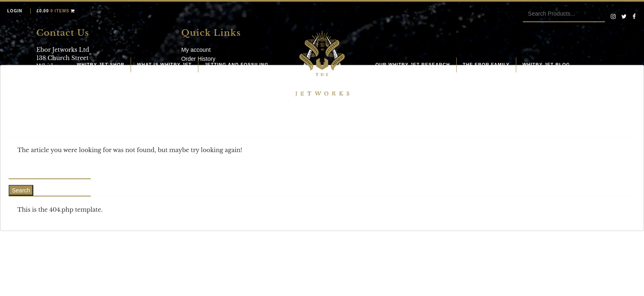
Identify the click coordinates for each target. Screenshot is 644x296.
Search (21, 190)
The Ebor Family (486, 65)
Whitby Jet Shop (101, 65)
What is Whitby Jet (164, 65)
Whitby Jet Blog (546, 65)
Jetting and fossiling (237, 65)
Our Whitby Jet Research (413, 65)
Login (15, 11)
